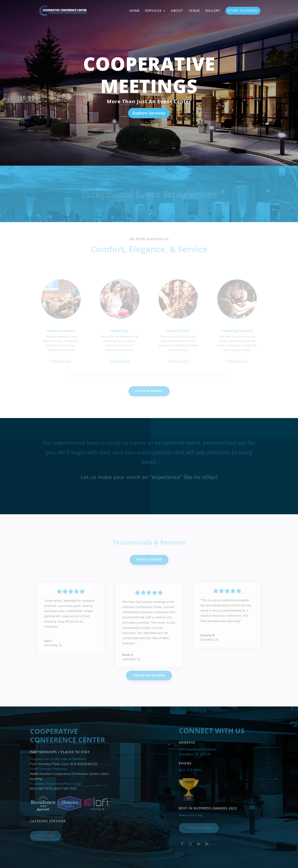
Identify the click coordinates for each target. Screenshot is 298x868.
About (177, 11)
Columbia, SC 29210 (194, 754)
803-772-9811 (191, 770)
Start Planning (243, 11)
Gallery (213, 11)
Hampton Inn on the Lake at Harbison (58, 759)
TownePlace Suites (68, 784)
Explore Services (149, 114)
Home (135, 11)
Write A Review (149, 560)
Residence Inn (40, 784)
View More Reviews (149, 675)
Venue (194, 11)
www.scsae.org (191, 815)
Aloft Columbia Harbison (48, 769)
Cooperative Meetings (149, 76)
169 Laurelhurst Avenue (197, 749)
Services (153, 11)
